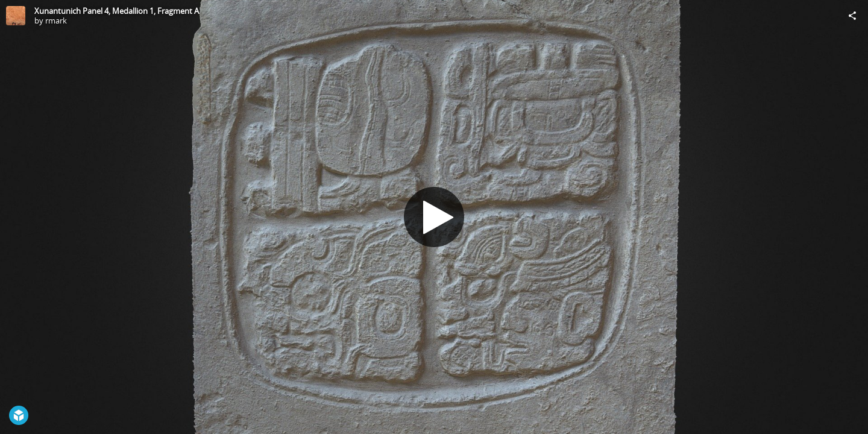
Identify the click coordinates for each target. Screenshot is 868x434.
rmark (56, 20)
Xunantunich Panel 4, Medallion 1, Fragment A (117, 11)
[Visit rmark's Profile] (16, 16)
